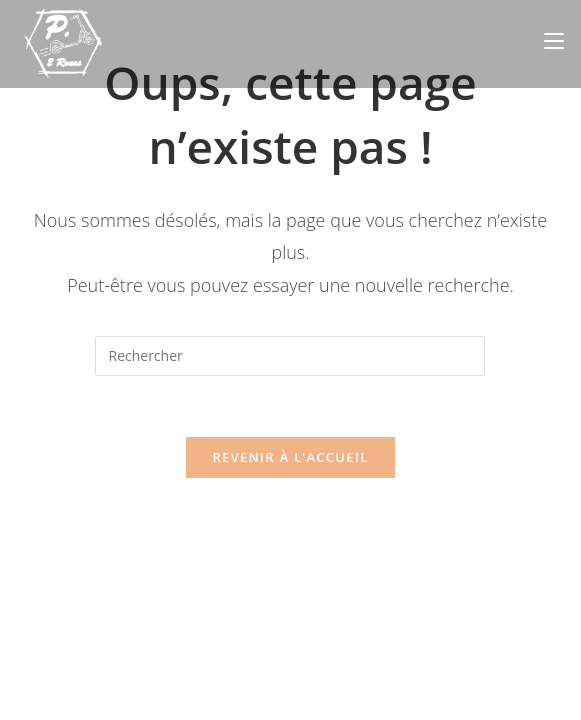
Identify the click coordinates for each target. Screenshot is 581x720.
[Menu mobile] (554, 41)
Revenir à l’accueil (290, 457)
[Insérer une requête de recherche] (290, 356)
